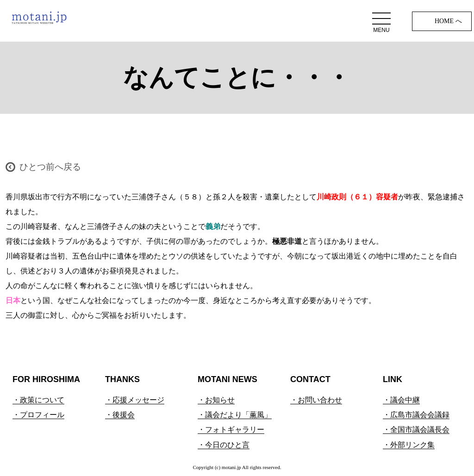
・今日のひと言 (224, 445)
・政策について (38, 400)
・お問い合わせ (316, 400)
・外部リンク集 (409, 445)
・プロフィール (38, 415)
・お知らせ (216, 400)
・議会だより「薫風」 (235, 415)
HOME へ (448, 21)
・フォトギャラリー (231, 430)
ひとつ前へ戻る (50, 167)
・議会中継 (401, 400)
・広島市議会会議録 (416, 415)
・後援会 (120, 415)
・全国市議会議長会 (416, 430)
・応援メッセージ (135, 400)
